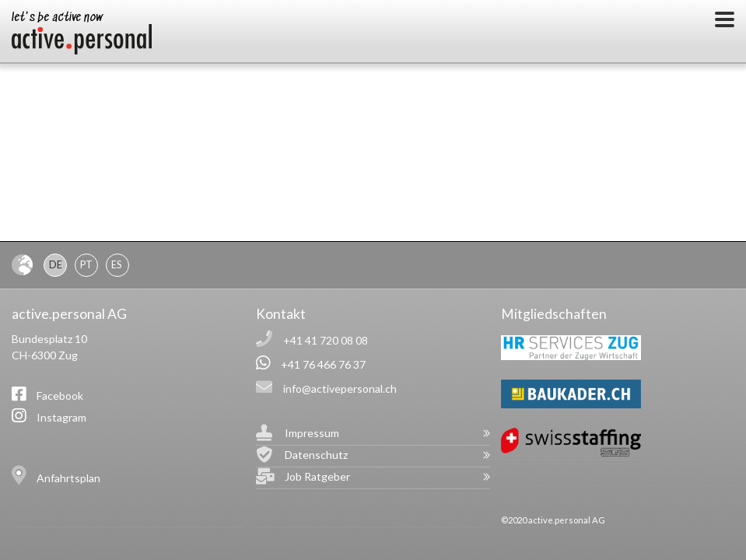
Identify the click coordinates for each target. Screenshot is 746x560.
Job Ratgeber (317, 476)
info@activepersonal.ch (340, 388)
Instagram (61, 417)
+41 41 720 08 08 (326, 340)
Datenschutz (316, 455)
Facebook (60, 395)
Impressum (312, 433)
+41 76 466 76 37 (323, 364)
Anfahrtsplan (68, 478)
